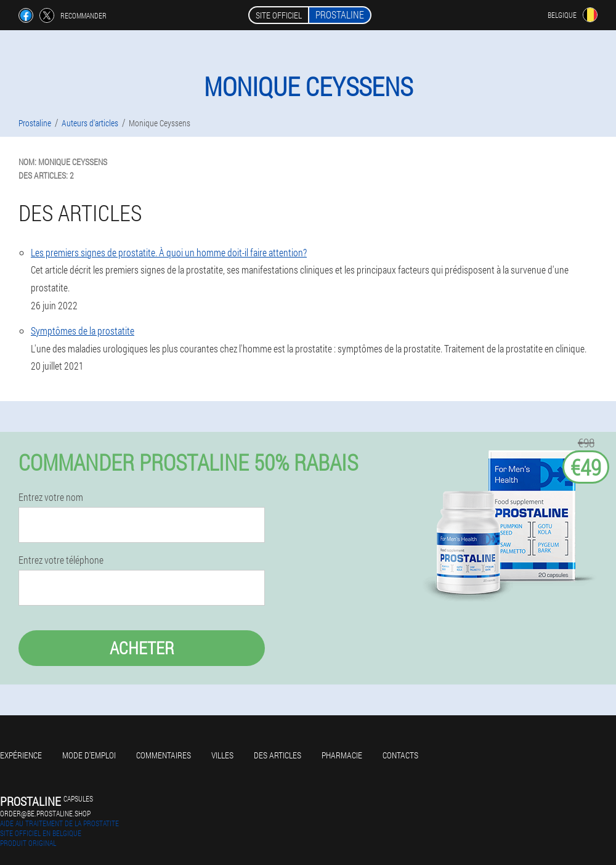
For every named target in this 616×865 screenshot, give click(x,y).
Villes (222, 755)
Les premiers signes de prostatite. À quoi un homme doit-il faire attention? (169, 252)
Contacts (400, 755)
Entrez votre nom (51, 497)
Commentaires (164, 755)
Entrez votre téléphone (61, 560)
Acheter (142, 648)
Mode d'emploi (89, 755)
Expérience (21, 755)
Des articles (278, 755)
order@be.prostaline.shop (45, 813)
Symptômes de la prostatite (83, 331)
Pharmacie (342, 755)
